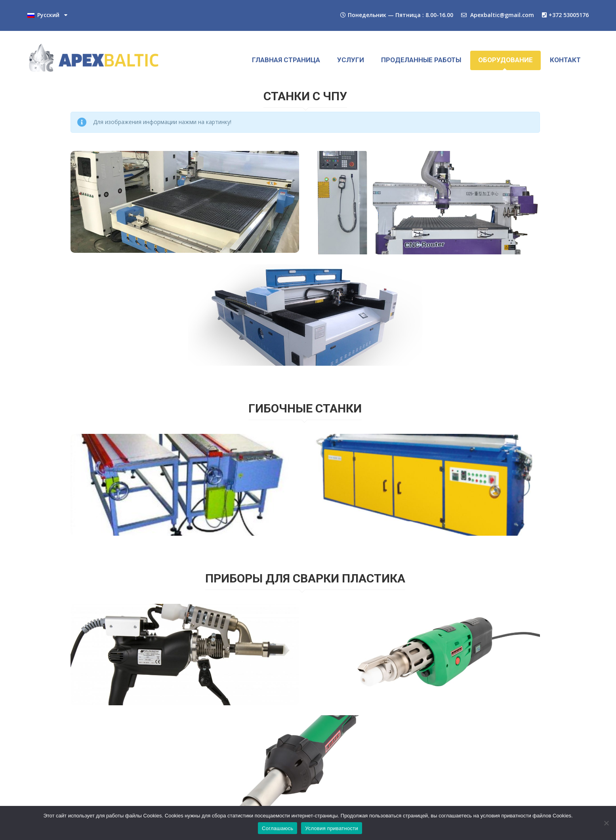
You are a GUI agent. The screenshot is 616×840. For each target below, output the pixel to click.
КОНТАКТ (565, 60)
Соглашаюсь (277, 828)
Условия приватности (332, 828)
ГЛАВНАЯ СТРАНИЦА (286, 60)
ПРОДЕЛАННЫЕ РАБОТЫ (421, 60)
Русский (43, 15)
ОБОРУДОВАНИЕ (505, 60)
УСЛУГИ (351, 60)
